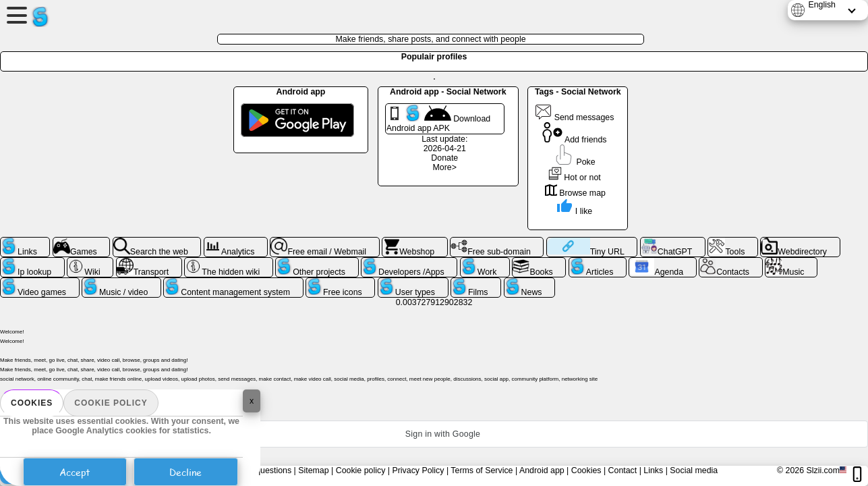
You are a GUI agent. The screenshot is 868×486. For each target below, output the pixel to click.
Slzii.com (823, 470)
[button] (434, 434)
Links (653, 470)
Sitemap (313, 470)
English (822, 5)
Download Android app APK (438, 119)
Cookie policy (111, 403)
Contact (623, 470)
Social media (694, 470)
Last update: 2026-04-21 (444, 144)
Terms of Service (482, 470)
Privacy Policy (418, 470)
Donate (444, 158)
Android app (542, 470)
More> (445, 167)
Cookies (32, 403)
